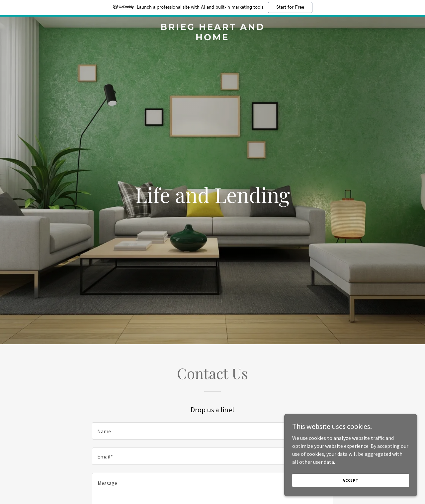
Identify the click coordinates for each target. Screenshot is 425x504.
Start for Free (290, 7)
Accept (351, 480)
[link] (213, 38)
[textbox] (212, 431)
